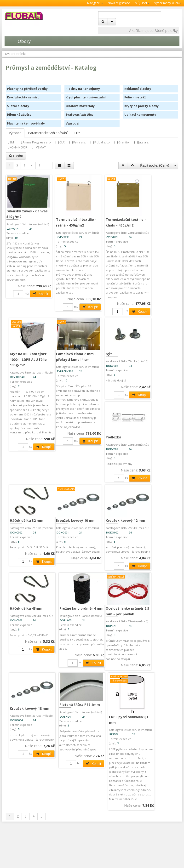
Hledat (16, 156)
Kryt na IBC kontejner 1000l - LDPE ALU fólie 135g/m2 (157, 213)
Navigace (95, 3)
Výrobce (15, 133)
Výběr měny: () (168, 3)
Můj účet (142, 3)
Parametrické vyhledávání (48, 133)
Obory (18, 41)
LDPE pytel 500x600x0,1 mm (112, 701)
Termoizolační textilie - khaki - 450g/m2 (113, 222)
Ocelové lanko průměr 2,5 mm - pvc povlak (157, 586)
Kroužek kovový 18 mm (26, 689)
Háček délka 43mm (70, 583)
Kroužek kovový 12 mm (26, 586)
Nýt (13, 491)
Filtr (77, 133)
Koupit (35, 299)
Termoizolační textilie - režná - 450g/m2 (69, 222)
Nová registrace (119, 3)
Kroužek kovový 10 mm (154, 494)
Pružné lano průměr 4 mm (116, 586)
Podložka (62, 491)
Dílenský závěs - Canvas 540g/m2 (21, 210)
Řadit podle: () (155, 165)
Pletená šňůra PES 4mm (69, 686)
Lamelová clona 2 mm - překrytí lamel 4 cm (154, 350)
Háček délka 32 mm (115, 491)
